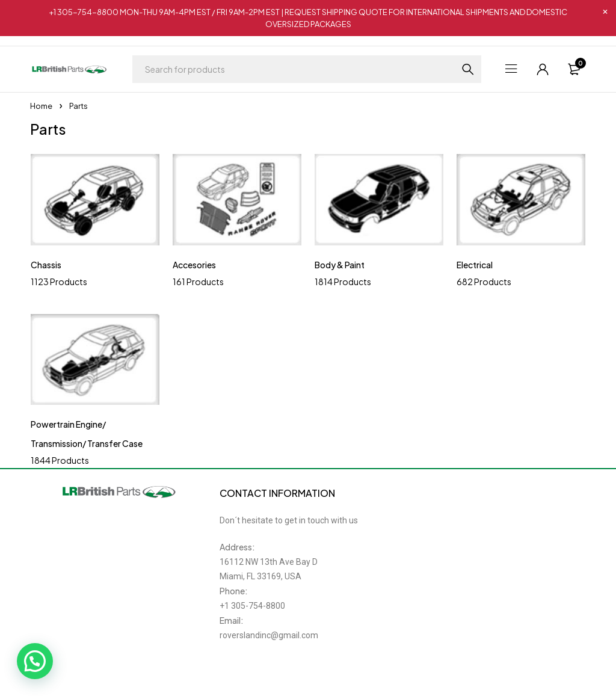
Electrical (475, 265)
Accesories (194, 265)
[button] (35, 661)
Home (41, 106)
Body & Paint (340, 265)
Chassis (46, 265)
